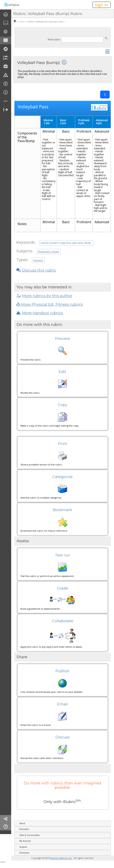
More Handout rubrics (40, 313)
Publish (62, 671)
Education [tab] (22, 829)
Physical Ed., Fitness (48, 252)
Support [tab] (21, 847)
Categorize (62, 477)
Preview (63, 339)
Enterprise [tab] (23, 853)
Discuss (63, 737)
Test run (62, 555)
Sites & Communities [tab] (28, 835)
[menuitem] (6, 14)
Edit (62, 372)
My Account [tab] (23, 841)
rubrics (22, 22)
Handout (38, 260)
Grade (62, 588)
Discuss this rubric (36, 270)
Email (62, 704)
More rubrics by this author (44, 296)
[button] (106, 38)
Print (62, 444)
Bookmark (62, 510)
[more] (6, 101)
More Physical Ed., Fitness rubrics (50, 305)
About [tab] (20, 823)
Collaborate (63, 621)
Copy (62, 405)
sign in (101, 5)
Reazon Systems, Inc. (61, 858)
